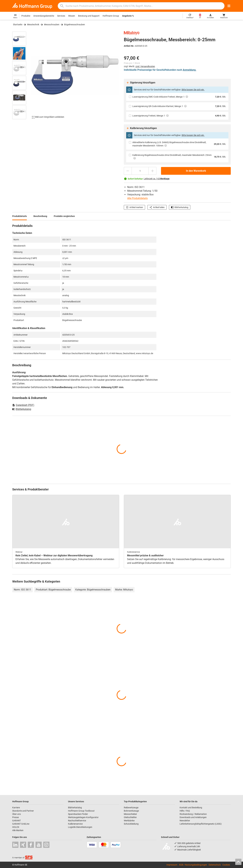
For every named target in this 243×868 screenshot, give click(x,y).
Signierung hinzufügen (141, 83)
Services (61, 16)
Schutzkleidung (131, 824)
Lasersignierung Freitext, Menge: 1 (151, 116)
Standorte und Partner (23, 811)
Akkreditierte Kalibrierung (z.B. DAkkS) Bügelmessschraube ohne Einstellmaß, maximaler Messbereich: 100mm (169, 144)
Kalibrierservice (75, 824)
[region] (22, 75)
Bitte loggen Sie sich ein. (193, 90)
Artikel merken (134, 207)
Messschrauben (52, 24)
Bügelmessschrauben (75, 24)
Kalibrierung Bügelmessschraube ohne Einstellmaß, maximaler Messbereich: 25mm (172, 157)
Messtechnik (33, 24)
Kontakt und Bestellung (191, 808)
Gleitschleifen (130, 817)
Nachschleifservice (77, 821)
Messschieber (130, 814)
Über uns (17, 814)
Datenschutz (215, 865)
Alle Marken (18, 830)
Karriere (16, 808)
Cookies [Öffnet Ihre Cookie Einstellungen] (226, 865)
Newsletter (185, 821)
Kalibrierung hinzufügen (141, 128)
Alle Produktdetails (137, 198)
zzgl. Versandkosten (145, 66)
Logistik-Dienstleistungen (80, 827)
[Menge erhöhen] (152, 171)
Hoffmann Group (111, 16)
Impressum (172, 865)
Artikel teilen (157, 207)
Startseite (18, 24)
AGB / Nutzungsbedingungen (193, 865)
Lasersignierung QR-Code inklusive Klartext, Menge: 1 (160, 106)
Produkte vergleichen (64, 216)
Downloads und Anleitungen (193, 817)
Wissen (72, 16)
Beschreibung (40, 216)
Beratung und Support (89, 16)
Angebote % (128, 16)
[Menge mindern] (128, 171)
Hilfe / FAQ (185, 811)
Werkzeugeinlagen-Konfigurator (83, 817)
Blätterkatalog (180, 207)
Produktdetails (20, 216)
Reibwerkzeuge (131, 808)
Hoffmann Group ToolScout (81, 811)
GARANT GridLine (21, 824)
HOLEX (16, 827)
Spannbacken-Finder (78, 814)
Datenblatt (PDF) (23, 405)
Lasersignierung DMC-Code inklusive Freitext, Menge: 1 (160, 97)
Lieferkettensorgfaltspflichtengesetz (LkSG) (201, 824)
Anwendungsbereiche (44, 16)
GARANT (17, 821)
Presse (15, 817)
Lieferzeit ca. (157, 179)
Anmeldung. (190, 70)
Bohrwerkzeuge (131, 811)
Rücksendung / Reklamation (193, 814)
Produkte (26, 16)
